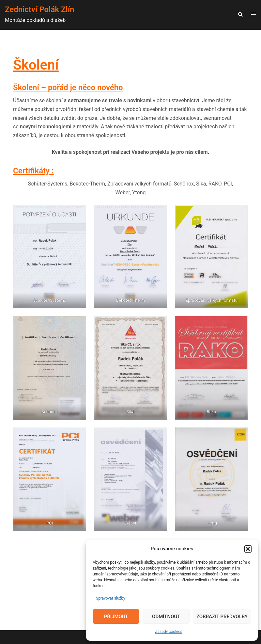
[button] (248, 549)
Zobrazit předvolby (222, 617)
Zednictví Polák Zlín (39, 9)
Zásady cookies (169, 632)
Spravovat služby (111, 598)
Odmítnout (166, 617)
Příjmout (116, 617)
